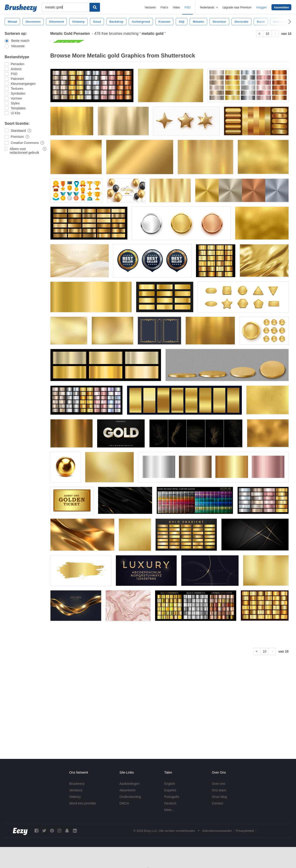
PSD (187, 7)
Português (172, 797)
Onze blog (219, 797)
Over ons (219, 784)
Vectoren (150, 7)
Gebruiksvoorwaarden (217, 831)
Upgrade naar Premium (237, 7)
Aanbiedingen (129, 784)
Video (176, 7)
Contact (218, 803)
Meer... (169, 810)
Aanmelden (281, 7)
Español (170, 790)
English (170, 784)
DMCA (124, 803)
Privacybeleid (245, 831)
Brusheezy (77, 784)
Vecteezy (76, 790)
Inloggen (261, 7)
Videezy (75, 797)
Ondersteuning (130, 797)
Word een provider (83, 803)
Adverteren (127, 790)
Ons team (219, 790)
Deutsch (170, 803)
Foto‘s (164, 7)
